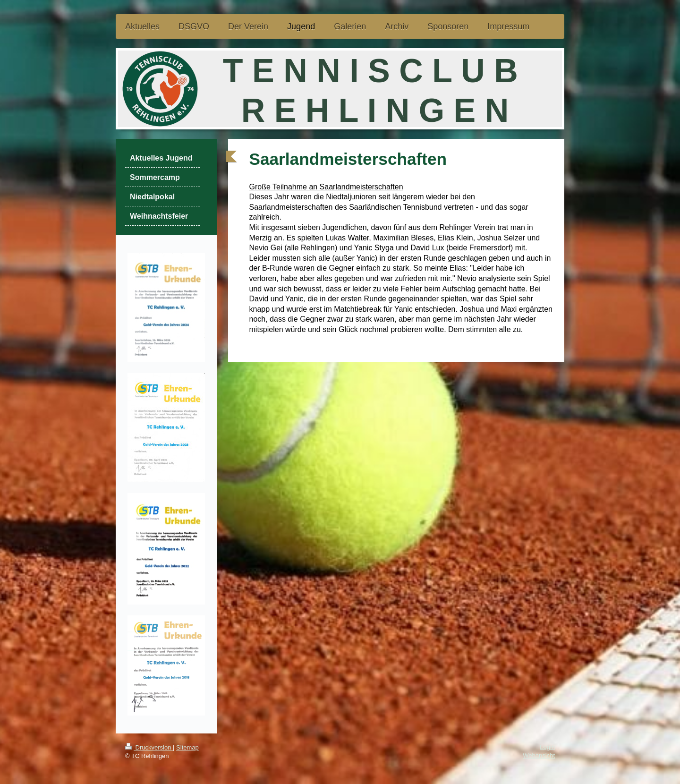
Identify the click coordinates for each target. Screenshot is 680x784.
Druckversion (149, 747)
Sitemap (187, 747)
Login (547, 747)
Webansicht (539, 755)
